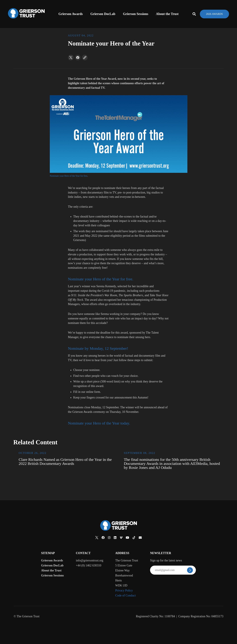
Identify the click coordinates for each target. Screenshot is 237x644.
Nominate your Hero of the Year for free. (101, 279)
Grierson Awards (71, 14)
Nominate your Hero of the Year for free (69, 176)
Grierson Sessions (136, 14)
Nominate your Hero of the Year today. (99, 423)
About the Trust (167, 14)
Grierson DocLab (103, 14)
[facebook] (78, 58)
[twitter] (71, 58)
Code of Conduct (125, 595)
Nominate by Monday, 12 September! (98, 348)
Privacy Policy (124, 590)
